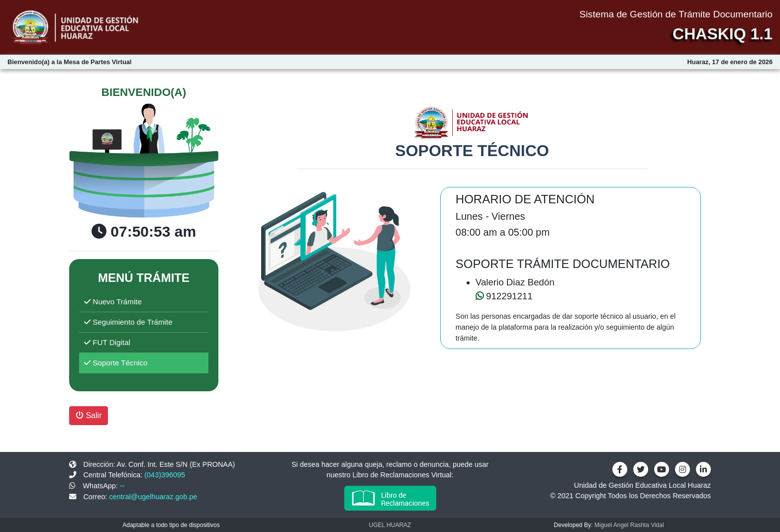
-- (122, 486)
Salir (89, 415)
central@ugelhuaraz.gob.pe (153, 497)
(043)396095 (165, 475)
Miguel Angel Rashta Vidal (629, 525)
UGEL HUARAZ (390, 525)
